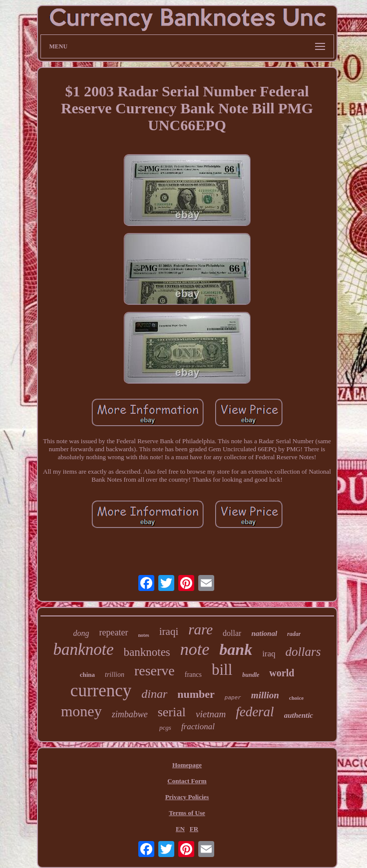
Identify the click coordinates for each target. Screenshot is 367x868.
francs (193, 675)
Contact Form (187, 781)
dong (81, 633)
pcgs (165, 727)
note (195, 649)
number (196, 694)
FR (194, 829)
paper (233, 698)
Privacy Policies (187, 797)
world (282, 673)
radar (294, 634)
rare (200, 629)
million (265, 695)
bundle (251, 675)
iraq (269, 654)
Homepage (187, 765)
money (81, 711)
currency (101, 691)
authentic (299, 715)
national (264, 633)
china (87, 675)
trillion (115, 675)
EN (180, 829)
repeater (114, 632)
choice (296, 698)
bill (222, 670)
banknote (84, 649)
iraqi (169, 631)
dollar (232, 633)
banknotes (147, 652)
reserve (155, 671)
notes (144, 635)
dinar (154, 694)
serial (172, 712)
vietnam (211, 714)
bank (236, 649)
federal (255, 712)
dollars (303, 652)
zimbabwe (130, 714)
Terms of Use (187, 813)
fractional (198, 726)
